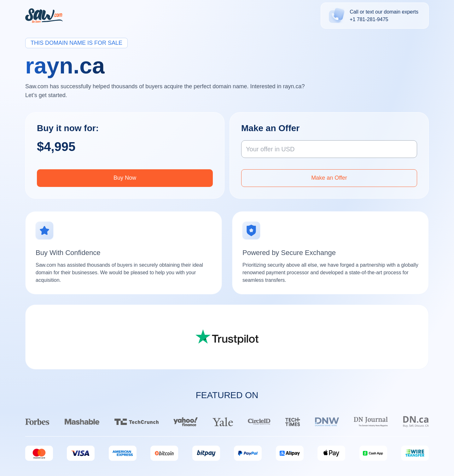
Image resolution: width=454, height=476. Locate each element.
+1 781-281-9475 (369, 19)
